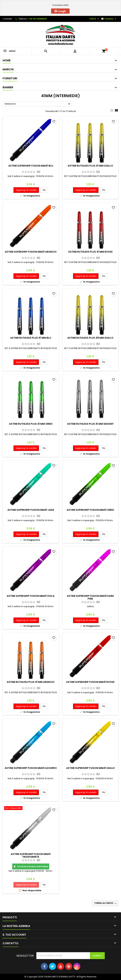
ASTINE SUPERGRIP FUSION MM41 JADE (31, 510)
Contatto (7, 19)
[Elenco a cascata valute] (95, 19)
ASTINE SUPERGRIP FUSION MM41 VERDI (90, 510)
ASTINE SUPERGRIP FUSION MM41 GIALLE (90, 768)
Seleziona (38, 104)
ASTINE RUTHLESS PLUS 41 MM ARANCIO (31, 682)
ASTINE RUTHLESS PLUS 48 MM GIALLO (90, 338)
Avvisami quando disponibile (31, 866)
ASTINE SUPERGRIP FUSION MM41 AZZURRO (31, 768)
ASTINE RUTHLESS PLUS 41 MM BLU (31, 338)
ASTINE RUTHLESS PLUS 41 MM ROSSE (90, 252)
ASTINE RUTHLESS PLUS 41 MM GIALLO (90, 166)
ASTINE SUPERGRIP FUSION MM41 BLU (31, 166)
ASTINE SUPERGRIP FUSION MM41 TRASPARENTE (31, 855)
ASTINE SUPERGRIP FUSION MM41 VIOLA (31, 596)
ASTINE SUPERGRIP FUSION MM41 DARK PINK (90, 597)
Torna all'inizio (106, 903)
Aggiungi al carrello (26, 190)
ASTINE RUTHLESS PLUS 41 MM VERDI (31, 424)
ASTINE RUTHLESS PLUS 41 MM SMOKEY (90, 424)
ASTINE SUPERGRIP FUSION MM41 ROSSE (90, 682)
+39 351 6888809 (37, 19)
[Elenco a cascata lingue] (109, 19)
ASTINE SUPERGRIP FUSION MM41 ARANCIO (31, 252)
